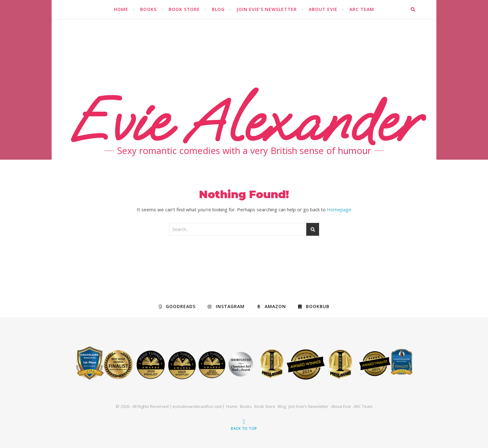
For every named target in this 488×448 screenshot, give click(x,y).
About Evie (323, 9)
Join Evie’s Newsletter (267, 9)
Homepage (339, 209)
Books (148, 9)
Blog (218, 9)
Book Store (184, 9)
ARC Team (362, 9)
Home (121, 9)
